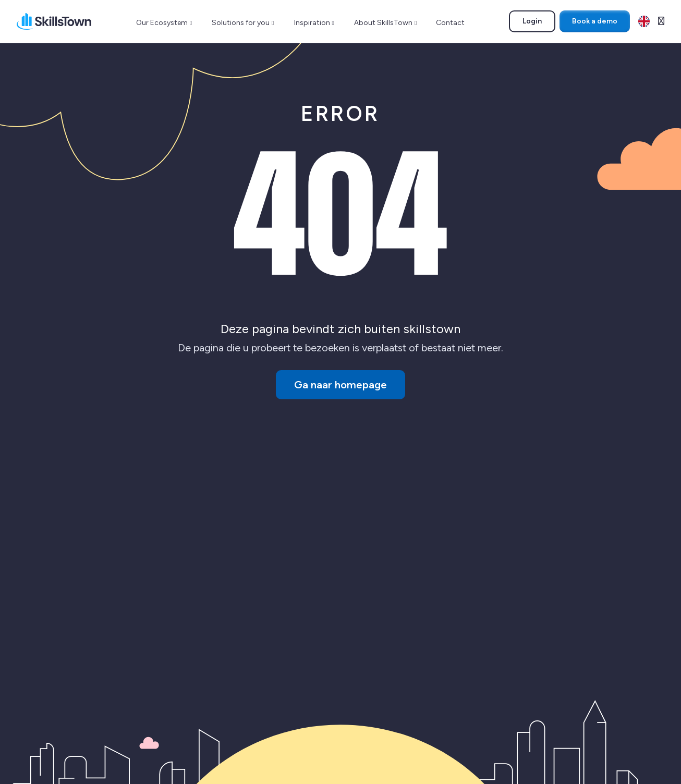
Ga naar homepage (340, 385)
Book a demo (595, 21)
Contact (450, 23)
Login (539, 23)
